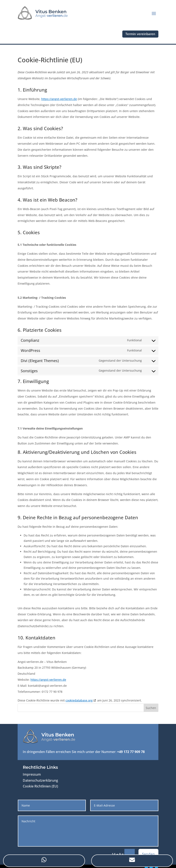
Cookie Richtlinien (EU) (40, 786)
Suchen (151, 708)
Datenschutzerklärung (40, 780)
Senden (148, 854)
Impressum (32, 774)
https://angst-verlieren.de (59, 99)
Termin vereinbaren (140, 34)
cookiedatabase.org (79, 700)
